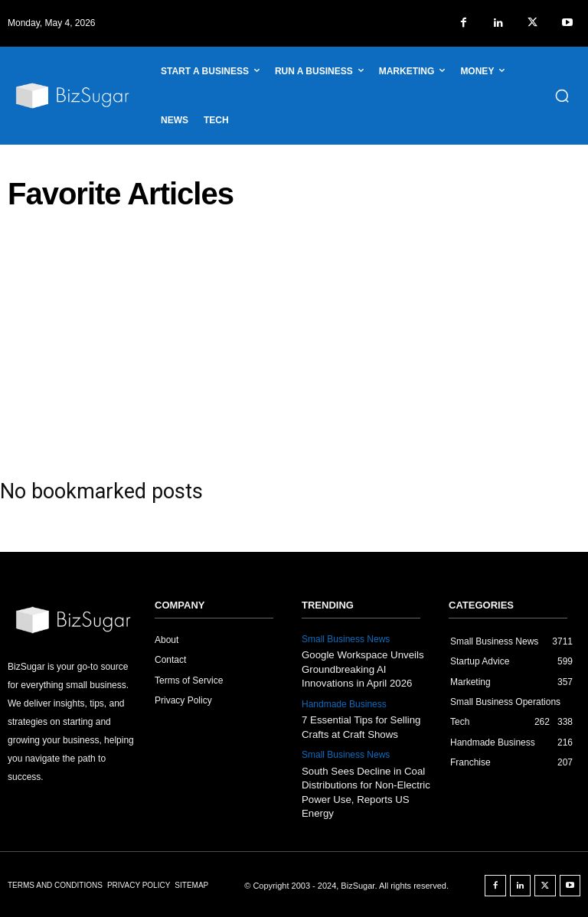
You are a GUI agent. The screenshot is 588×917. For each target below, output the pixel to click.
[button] (562, 96)
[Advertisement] (294, 339)
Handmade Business (344, 703)
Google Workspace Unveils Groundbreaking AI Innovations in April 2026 (362, 669)
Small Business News (346, 639)
